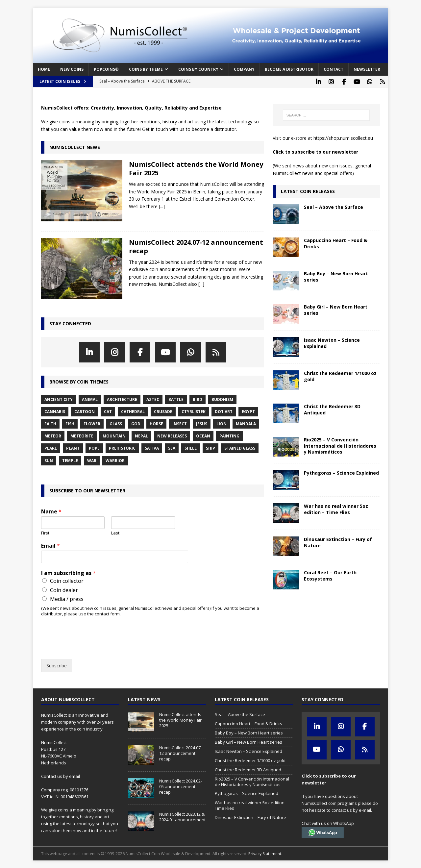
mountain (114, 435)
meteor (53, 435)
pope (94, 447)
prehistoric (122, 447)
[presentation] (91, 647)
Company (244, 69)
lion (222, 423)
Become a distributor (289, 69)
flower (92, 423)
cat (108, 411)
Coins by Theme (146, 69)
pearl (51, 447)
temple (70, 460)
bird (198, 399)
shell (191, 447)
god (136, 423)
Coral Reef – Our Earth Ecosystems (330, 575)
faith (50, 423)
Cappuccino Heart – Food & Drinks (336, 243)
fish (70, 423)
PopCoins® (106, 69)
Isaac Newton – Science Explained (332, 342)
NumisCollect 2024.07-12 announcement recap (196, 246)
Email (50, 545)
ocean (203, 435)
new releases (172, 435)
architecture (122, 399)
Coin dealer (64, 589)
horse (156, 423)
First (45, 532)
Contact (334, 69)
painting (229, 435)
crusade (163, 411)
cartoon (85, 411)
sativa (152, 447)
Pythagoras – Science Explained (341, 472)
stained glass (240, 447)
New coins (72, 69)
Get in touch (155, 128)
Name (51, 511)
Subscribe (57, 665)
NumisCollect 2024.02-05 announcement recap (181, 786)
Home (44, 69)
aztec (153, 399)
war (92, 460)
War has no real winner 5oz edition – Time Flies (336, 508)
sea (172, 447)
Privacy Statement (265, 853)
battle (176, 399)
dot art (224, 411)
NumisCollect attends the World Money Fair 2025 (196, 168)
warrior (115, 460)
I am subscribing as (68, 572)
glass (116, 423)
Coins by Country (198, 69)
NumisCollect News (75, 147)
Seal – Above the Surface (334, 206)
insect (180, 423)
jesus (202, 423)
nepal (141, 435)
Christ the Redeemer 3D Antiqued (332, 409)
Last (115, 532)
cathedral (133, 411)
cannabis (55, 411)
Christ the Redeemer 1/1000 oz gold (340, 375)
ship (210, 447)
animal (90, 399)
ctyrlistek (194, 411)
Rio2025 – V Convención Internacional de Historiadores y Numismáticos (340, 445)
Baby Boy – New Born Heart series (336, 276)
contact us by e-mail (351, 809)
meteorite (82, 435)
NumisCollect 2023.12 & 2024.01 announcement (182, 816)
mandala (246, 423)
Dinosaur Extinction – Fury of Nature (338, 542)
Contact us (52, 776)
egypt (248, 411)
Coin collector (67, 580)
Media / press (67, 598)
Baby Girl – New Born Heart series (336, 309)
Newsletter (367, 69)
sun (49, 460)
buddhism (222, 399)
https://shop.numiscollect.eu (343, 137)
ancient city (59, 399)
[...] (162, 206)
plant (73, 447)
